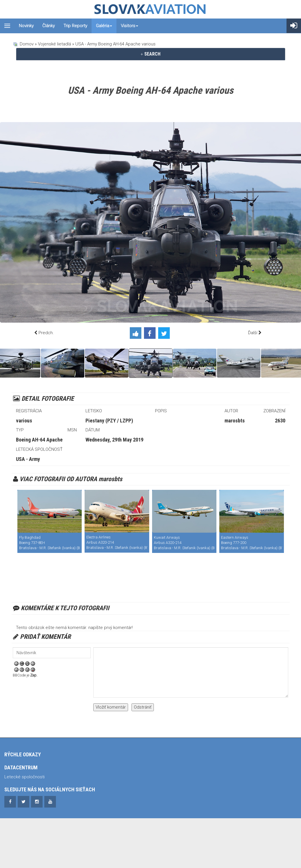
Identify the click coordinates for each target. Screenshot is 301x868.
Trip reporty (75, 26)
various (24, 421)
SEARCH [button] (150, 54)
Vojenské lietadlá (54, 44)
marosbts (235, 421)
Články (49, 26)
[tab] (151, 54)
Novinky (26, 26)
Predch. (46, 333)
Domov (27, 44)
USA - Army (28, 459)
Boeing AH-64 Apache (39, 440)
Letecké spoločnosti (24, 777)
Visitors (129, 26)
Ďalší (253, 333)
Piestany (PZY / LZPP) (109, 421)
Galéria (104, 26)
